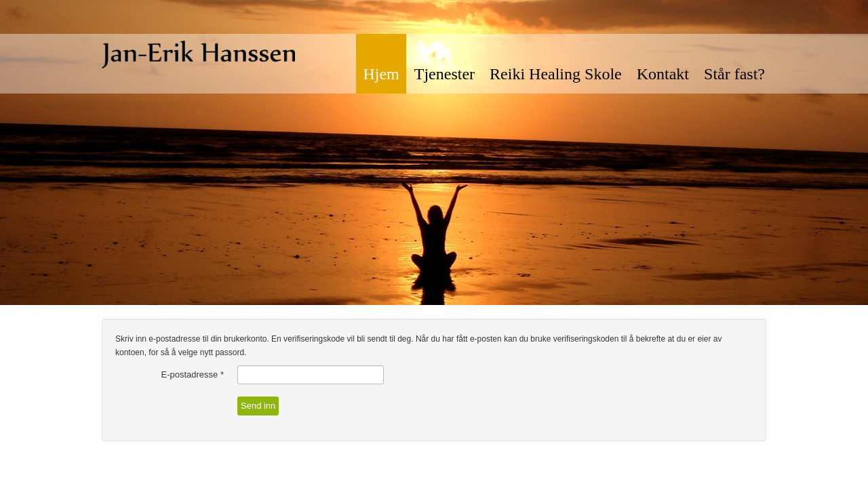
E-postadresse (193, 374)
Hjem (381, 74)
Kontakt (663, 74)
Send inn (258, 406)
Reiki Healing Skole (556, 74)
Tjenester (445, 74)
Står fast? (734, 74)
